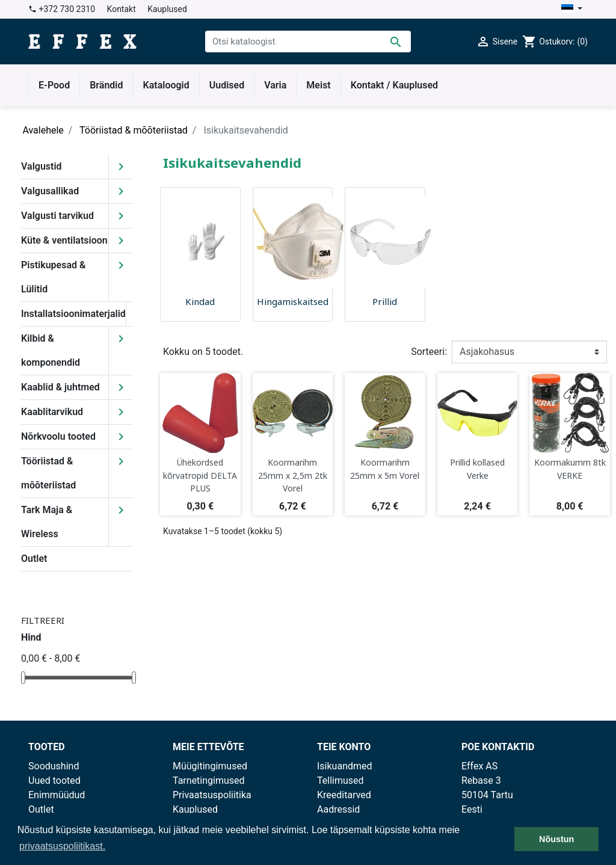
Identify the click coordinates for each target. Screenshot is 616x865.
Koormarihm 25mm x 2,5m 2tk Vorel (293, 475)
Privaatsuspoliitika (212, 795)
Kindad (200, 301)
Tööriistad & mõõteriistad (48, 473)
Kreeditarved (344, 795)
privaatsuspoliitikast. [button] (62, 846)
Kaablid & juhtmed (60, 387)
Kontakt (122, 9)
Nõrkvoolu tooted (58, 436)
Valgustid (42, 166)
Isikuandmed (345, 766)
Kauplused (167, 9)
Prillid (385, 301)
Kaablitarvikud (52, 412)
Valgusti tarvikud (57, 216)
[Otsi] (308, 42)
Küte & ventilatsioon (64, 240)
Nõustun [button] (556, 839)
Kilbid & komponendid (51, 350)
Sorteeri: (429, 352)
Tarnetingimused (209, 780)
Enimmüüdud (57, 795)
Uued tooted (54, 780)
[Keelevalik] (572, 9)
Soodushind (54, 766)
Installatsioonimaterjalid (73, 314)
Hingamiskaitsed (293, 301)
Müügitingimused (210, 766)
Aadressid (338, 809)
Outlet (34, 559)
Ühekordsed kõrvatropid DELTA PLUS (200, 475)
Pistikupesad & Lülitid (53, 277)
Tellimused (340, 780)
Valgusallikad (50, 191)
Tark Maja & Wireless (47, 522)
